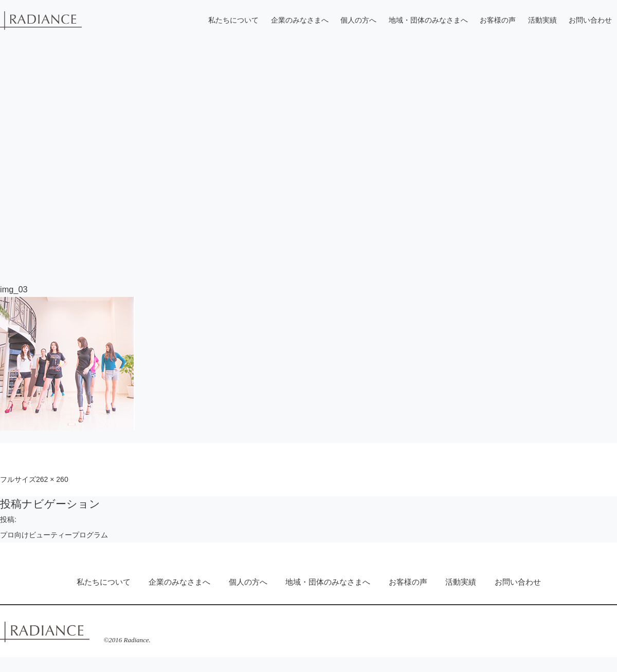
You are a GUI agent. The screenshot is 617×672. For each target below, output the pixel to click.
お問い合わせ (590, 20)
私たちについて (233, 20)
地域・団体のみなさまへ (428, 20)
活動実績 (542, 20)
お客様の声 (498, 20)
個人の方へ (358, 20)
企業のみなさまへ (300, 20)
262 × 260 (52, 479)
